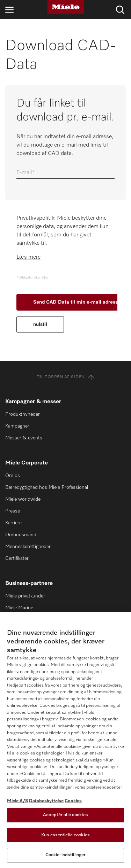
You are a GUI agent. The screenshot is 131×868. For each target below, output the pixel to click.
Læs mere (28, 257)
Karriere (13, 523)
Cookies (73, 801)
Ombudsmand (21, 535)
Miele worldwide (23, 499)
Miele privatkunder (25, 596)
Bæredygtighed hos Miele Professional (47, 487)
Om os (13, 476)
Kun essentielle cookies (65, 835)
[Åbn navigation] (9, 10)
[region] (65, 740)
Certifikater (17, 558)
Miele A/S (17, 801)
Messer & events (24, 438)
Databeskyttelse (46, 801)
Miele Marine (19, 608)
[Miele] (66, 7)
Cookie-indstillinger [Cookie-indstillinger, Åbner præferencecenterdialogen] (66, 855)
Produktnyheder (23, 414)
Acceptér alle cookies (65, 815)
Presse (13, 511)
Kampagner (17, 426)
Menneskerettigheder (28, 547)
